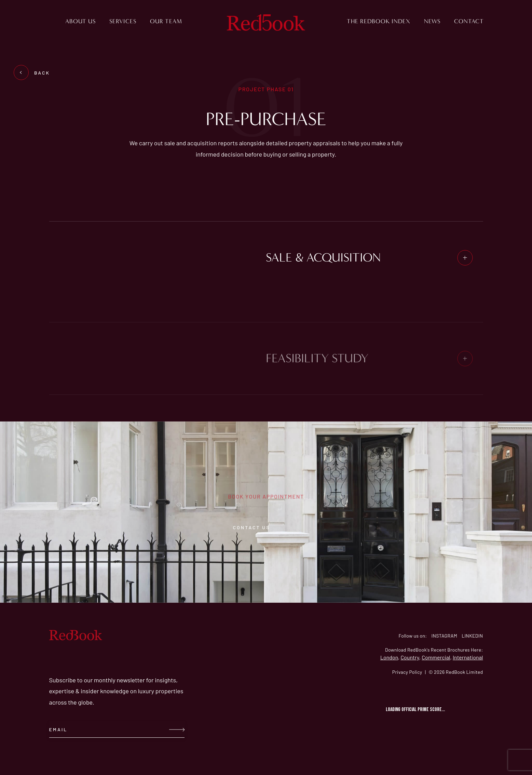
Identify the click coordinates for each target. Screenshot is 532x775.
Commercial (436, 657)
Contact (469, 21)
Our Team (166, 21)
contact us (266, 527)
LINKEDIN (472, 636)
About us (80, 21)
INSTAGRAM (444, 636)
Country (410, 657)
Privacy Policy (407, 672)
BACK (35, 73)
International (468, 657)
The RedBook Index (379, 21)
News (432, 21)
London (389, 657)
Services (123, 21)
